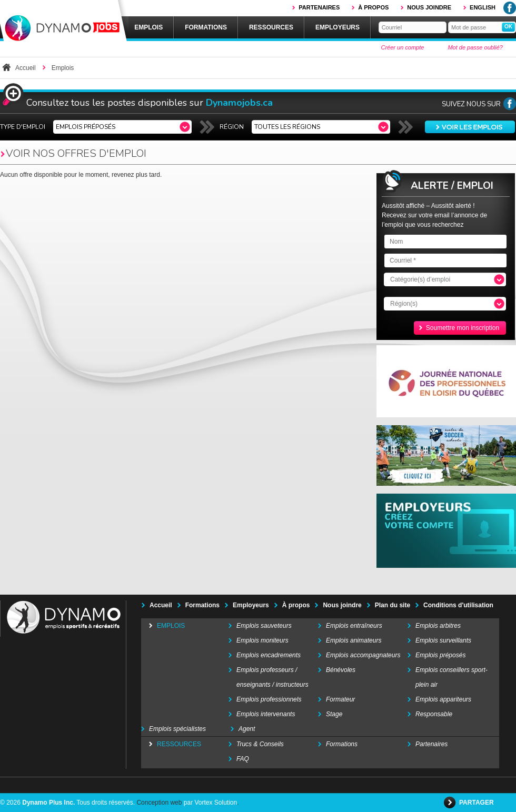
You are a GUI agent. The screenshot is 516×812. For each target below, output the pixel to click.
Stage (334, 714)
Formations (206, 27)
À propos (373, 7)
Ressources (271, 27)
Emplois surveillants (443, 640)
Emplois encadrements (269, 655)
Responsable (434, 714)
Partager (477, 803)
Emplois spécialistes (177, 729)
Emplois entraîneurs (354, 626)
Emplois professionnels (269, 699)
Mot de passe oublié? (475, 47)
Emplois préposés (440, 655)
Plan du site (393, 605)
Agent (247, 729)
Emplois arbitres (438, 626)
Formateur (340, 699)
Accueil (26, 68)
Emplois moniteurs (262, 640)
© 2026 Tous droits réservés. (67, 803)
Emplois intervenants (266, 714)
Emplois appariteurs (443, 699)
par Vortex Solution (210, 803)
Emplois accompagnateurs (363, 655)
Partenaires (319, 7)
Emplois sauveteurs (264, 626)
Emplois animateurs (354, 640)
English (483, 7)
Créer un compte (402, 47)
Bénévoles (341, 670)
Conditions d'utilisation (458, 605)
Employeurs (338, 27)
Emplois (148, 27)
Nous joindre (429, 7)
